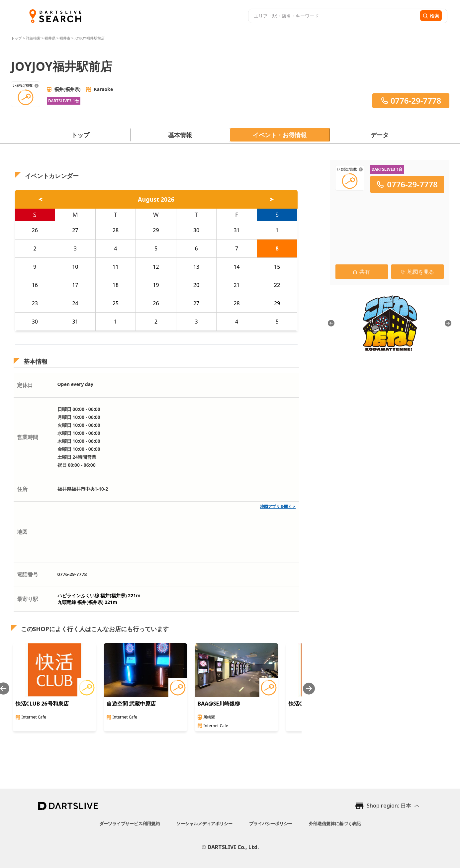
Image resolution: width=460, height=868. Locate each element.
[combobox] (333, 16)
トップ (17, 38)
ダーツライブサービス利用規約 (130, 823)
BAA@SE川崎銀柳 (219, 704)
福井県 (50, 38)
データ (380, 135)
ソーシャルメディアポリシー (204, 823)
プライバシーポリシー (271, 823)
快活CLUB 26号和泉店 (42, 704)
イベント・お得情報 (280, 135)
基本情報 (180, 135)
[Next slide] (309, 688)
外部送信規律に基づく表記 (335, 823)
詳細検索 (34, 38)
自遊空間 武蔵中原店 (131, 704)
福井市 (65, 38)
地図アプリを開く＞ (278, 506)
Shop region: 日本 (389, 806)
